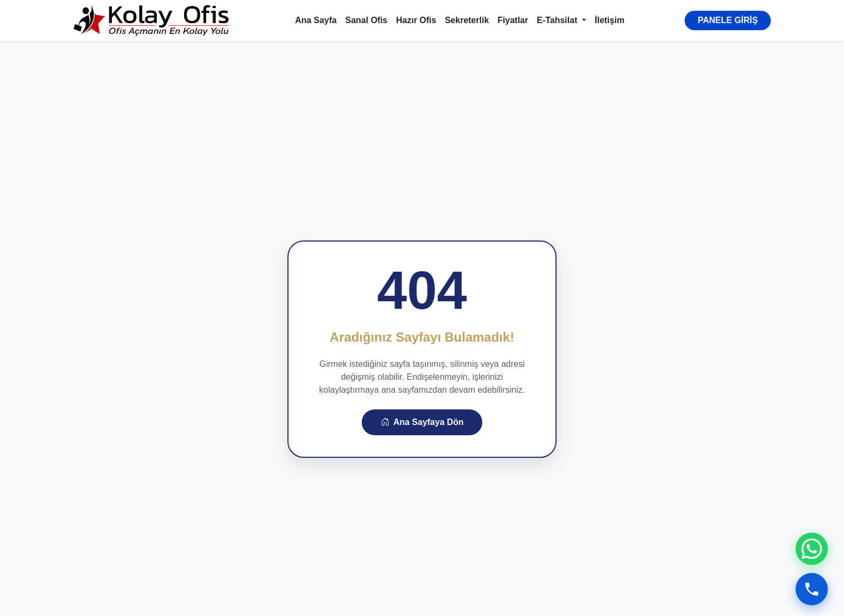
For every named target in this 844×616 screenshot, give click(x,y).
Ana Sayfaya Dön (422, 422)
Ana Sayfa (316, 20)
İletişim (610, 20)
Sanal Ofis (367, 20)
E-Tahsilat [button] (558, 20)
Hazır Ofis (416, 20)
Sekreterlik (467, 20)
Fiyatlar (513, 20)
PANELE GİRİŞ (728, 20)
